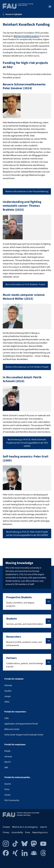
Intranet (8, 757)
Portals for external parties (17, 777)
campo (8, 696)
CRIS (7, 718)
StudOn (8, 691)
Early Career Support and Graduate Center (24, 735)
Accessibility (17, 832)
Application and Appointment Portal (21, 724)
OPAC (7, 702)
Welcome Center (12, 729)
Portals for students (14, 679)
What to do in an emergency (25, 827)
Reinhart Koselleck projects (26, 36)
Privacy (6, 832)
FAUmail (8, 685)
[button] (27, 601)
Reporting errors (40, 832)
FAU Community (12, 800)
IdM (6, 767)
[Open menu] (50, 7)
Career (8, 795)
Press (7, 789)
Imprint (43, 827)
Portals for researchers (15, 712)
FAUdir (8, 751)
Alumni (8, 784)
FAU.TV (8, 762)
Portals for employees (15, 745)
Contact (6, 827)
